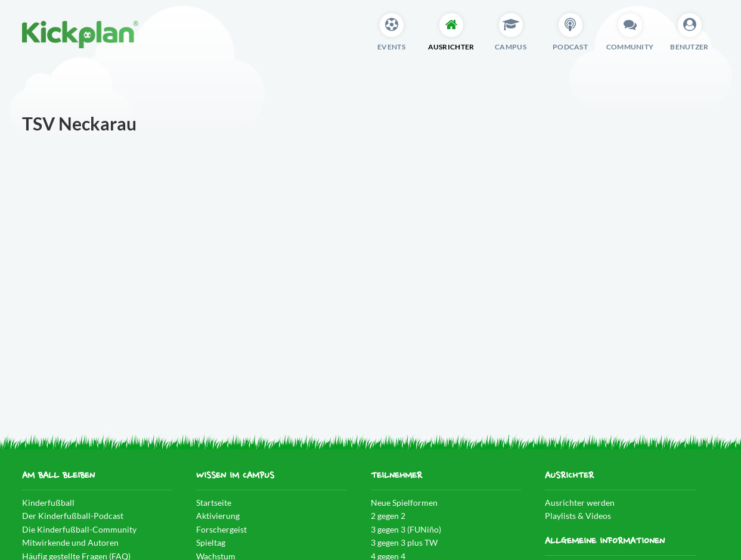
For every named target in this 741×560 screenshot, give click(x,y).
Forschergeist (221, 529)
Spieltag (211, 542)
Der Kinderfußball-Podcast (73, 516)
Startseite (214, 503)
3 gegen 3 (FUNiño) (406, 529)
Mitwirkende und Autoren (70, 542)
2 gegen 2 (388, 516)
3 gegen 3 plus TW (404, 542)
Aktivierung (218, 516)
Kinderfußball (48, 503)
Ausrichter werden (580, 503)
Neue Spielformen (404, 503)
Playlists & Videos (578, 516)
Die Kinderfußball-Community (79, 529)
